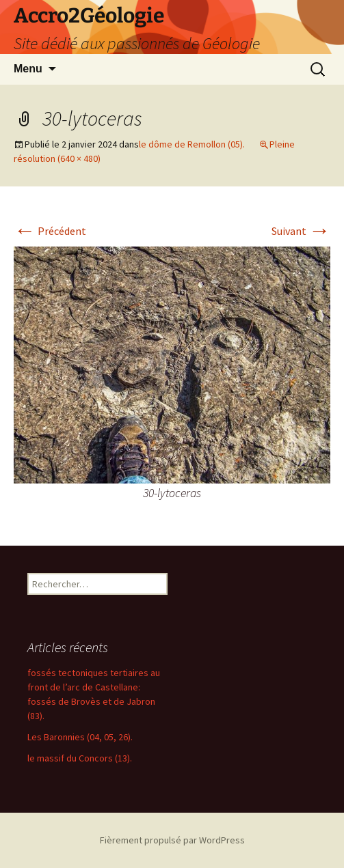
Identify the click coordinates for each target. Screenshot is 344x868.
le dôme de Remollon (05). (192, 144)
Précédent (50, 231)
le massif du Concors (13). (80, 758)
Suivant (301, 231)
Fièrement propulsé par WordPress (172, 840)
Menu (28, 69)
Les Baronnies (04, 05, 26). (80, 737)
